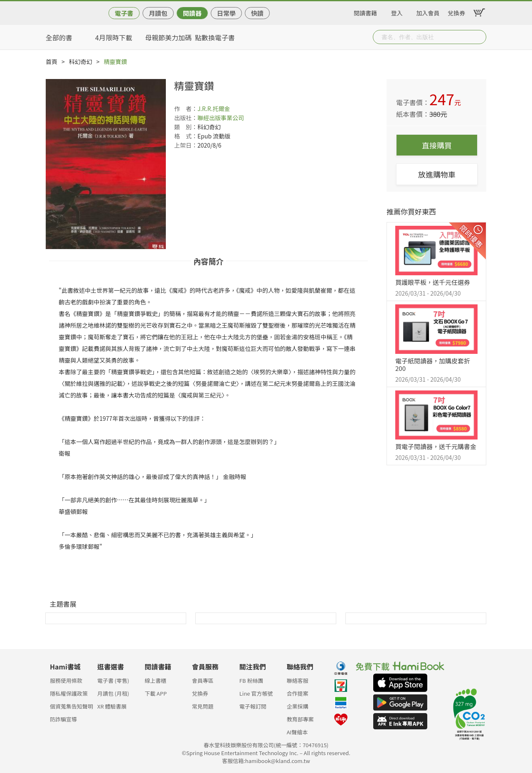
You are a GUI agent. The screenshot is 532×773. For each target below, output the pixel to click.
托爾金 (222, 109)
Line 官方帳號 (256, 693)
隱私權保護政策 (69, 693)
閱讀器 (192, 13)
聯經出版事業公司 (221, 118)
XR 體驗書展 (112, 706)
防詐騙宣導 (63, 719)
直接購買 (437, 145)
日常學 (226, 13)
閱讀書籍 (365, 12)
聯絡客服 (298, 680)
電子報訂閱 (253, 706)
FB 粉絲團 (251, 680)
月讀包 (158, 13)
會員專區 (203, 680)
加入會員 (428, 12)
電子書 (124, 13)
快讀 (257, 13)
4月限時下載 (114, 37)
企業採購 (298, 706)
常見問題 (203, 706)
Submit (479, 37)
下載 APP (156, 693)
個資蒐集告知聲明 (71, 706)
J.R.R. (205, 109)
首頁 (52, 62)
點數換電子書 (215, 37)
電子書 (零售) (113, 680)
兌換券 (456, 12)
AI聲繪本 (297, 732)
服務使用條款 (66, 680)
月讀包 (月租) (113, 693)
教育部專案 (300, 719)
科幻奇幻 (81, 62)
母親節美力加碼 (168, 37)
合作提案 (298, 693)
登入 (397, 12)
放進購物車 (437, 174)
